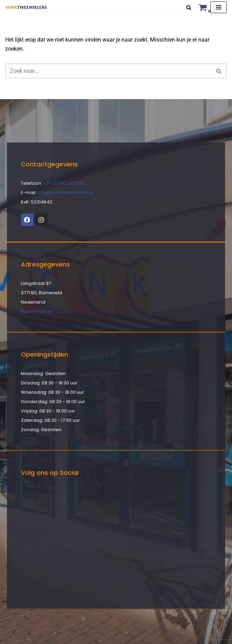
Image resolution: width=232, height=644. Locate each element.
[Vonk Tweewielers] (26, 7)
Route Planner (37, 311)
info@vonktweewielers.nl (66, 193)
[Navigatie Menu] (219, 7)
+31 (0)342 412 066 (64, 183)
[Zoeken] (189, 7)
